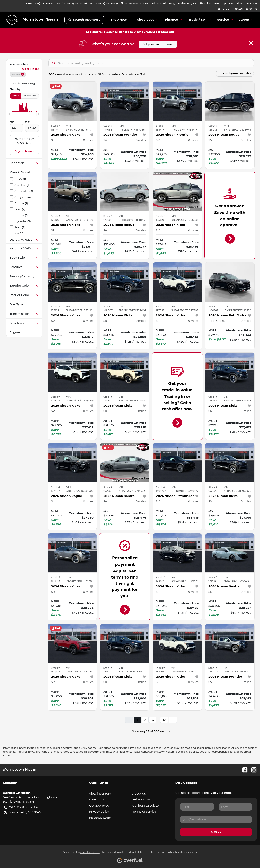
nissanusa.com (100, 818)
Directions (97, 799)
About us (139, 794)
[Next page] (173, 720)
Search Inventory (84, 20)
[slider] (10, 114)
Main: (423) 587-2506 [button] (21, 807)
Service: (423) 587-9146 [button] (22, 812)
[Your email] (216, 819)
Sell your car (141, 799)
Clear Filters (30, 69)
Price (16, 96)
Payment (30, 96)
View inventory (100, 794)
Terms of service (144, 812)
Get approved (99, 806)
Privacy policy (99, 812)
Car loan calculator (146, 806)
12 (164, 720)
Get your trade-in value (158, 44)
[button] (159, 4)
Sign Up (216, 832)
